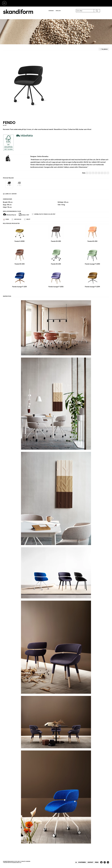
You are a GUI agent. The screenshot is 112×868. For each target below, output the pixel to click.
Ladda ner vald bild (10, 194)
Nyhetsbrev (82, 862)
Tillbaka (104, 49)
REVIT (27, 219)
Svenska (51, 11)
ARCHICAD (16, 219)
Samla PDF (24, 214)
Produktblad (10, 215)
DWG (6, 219)
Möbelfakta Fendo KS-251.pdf (44, 214)
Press (97, 862)
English (58, 11)
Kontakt (90, 862)
